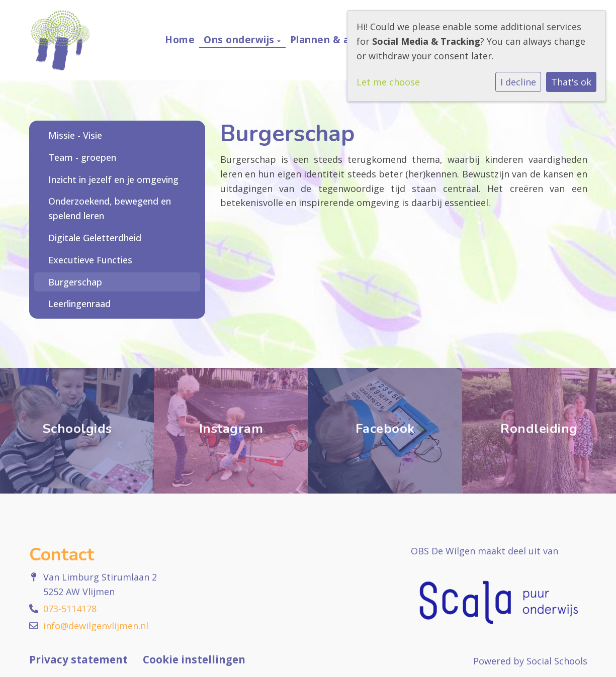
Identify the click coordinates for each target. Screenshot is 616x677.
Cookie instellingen (194, 660)
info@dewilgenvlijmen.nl (96, 626)
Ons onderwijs (240, 40)
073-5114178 (70, 609)
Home (180, 40)
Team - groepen (82, 157)
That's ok (571, 82)
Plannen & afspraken (343, 40)
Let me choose (388, 82)
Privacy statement (78, 660)
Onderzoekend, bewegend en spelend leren (110, 208)
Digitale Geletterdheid (95, 238)
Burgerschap (75, 282)
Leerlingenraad (79, 304)
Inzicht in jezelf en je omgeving (113, 179)
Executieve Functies (90, 260)
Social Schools (557, 661)
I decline (518, 82)
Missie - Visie (75, 135)
